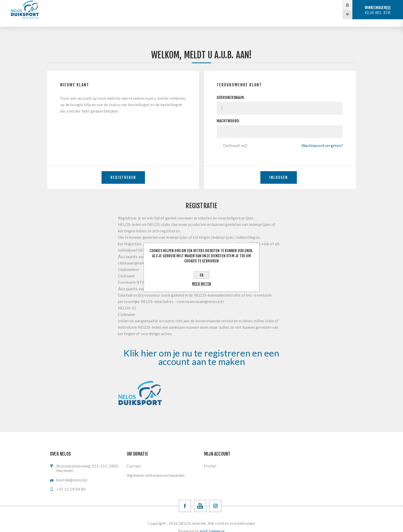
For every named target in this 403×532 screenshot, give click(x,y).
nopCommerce (212, 524)
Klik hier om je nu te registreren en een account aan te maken (201, 350)
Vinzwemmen (263, 5)
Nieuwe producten (225, 15)
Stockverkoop (107, 5)
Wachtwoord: (228, 113)
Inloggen (279, 170)
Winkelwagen (378, 10)
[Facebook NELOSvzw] (185, 498)
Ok (202, 275)
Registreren (123, 170)
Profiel (210, 458)
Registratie (298, 5)
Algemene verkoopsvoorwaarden (156, 468)
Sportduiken (145, 5)
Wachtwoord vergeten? (322, 138)
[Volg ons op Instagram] (215, 498)
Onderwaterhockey (221, 5)
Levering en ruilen (178, 15)
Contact (134, 458)
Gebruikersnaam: (231, 90)
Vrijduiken (180, 5)
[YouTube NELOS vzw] (200, 498)
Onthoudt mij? (236, 138)
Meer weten (201, 284)
